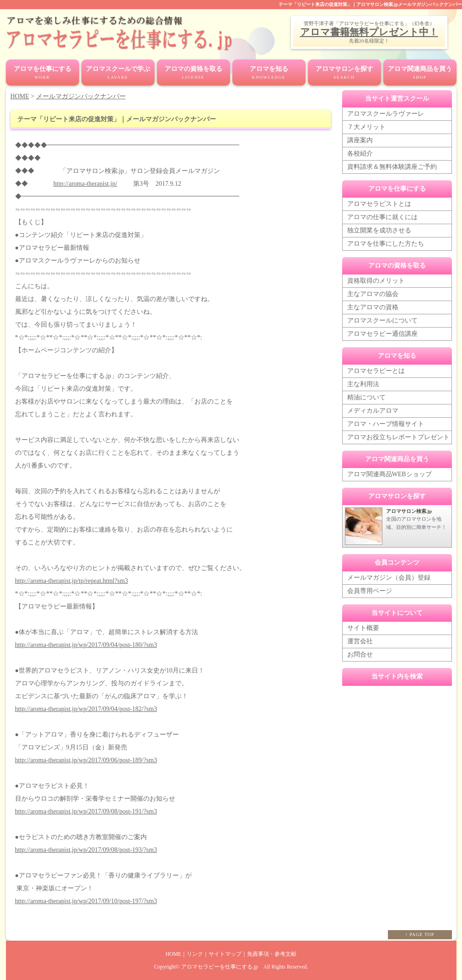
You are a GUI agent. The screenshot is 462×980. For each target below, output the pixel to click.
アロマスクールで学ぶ (118, 73)
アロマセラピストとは (379, 204)
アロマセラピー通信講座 (382, 334)
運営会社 (360, 641)
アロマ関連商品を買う (420, 73)
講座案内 (360, 140)
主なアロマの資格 (373, 307)
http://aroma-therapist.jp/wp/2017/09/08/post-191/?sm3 (86, 811)
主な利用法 (363, 384)
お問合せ (360, 654)
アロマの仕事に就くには (382, 217)
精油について (366, 397)
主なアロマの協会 (373, 294)
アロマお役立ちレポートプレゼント (398, 437)
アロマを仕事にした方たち (386, 244)
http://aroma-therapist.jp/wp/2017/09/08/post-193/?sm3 (86, 850)
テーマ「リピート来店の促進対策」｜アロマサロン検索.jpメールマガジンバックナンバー (370, 4)
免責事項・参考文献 (272, 954)
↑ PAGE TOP (420, 934)
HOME (20, 96)
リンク (195, 954)
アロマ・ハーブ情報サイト (386, 424)
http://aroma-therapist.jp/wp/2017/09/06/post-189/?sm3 (86, 760)
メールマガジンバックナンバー (81, 96)
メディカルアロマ (373, 411)
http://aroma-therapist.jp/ (86, 184)
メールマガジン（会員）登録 (389, 578)
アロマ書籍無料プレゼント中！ (369, 32)
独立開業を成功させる (379, 230)
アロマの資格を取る (193, 73)
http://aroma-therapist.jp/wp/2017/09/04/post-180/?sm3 (86, 645)
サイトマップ (225, 954)
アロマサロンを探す (344, 73)
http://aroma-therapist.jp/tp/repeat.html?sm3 (72, 581)
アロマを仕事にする (43, 73)
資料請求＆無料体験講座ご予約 (392, 167)
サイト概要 (363, 628)
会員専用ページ (370, 591)
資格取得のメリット (376, 281)
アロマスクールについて (382, 320)
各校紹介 (360, 153)
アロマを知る (269, 73)
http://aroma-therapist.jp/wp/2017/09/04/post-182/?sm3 (86, 709)
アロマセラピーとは (376, 371)
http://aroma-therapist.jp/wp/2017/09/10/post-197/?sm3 (86, 901)
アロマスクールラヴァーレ (386, 114)
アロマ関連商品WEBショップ (389, 474)
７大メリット (366, 127)
